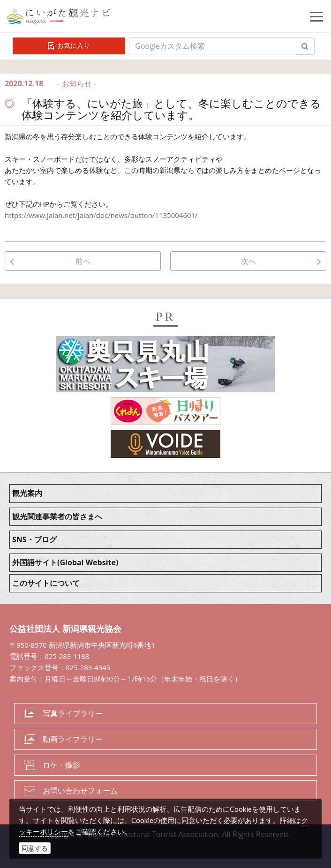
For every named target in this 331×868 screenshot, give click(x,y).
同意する (35, 848)
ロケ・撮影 (61, 765)
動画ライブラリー (73, 739)
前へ (83, 261)
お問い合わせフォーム (80, 791)
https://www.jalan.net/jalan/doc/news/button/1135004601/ (101, 215)
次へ (248, 261)
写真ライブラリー (73, 713)
